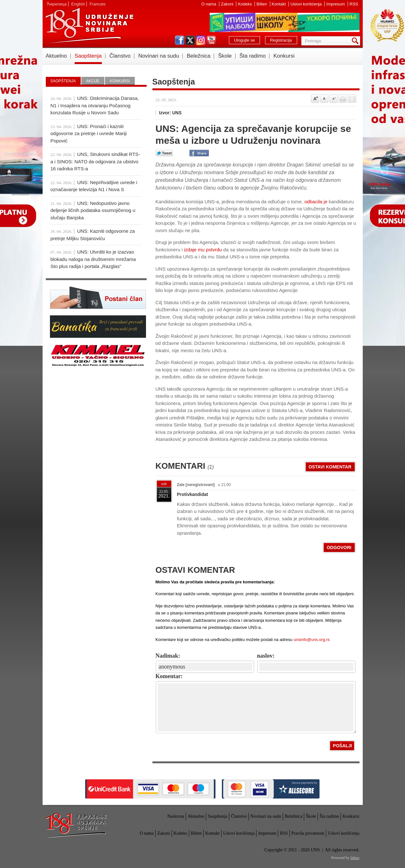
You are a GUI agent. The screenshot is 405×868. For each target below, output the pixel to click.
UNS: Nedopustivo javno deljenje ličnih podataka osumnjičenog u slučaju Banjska (93, 210)
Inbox (355, 858)
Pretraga (356, 41)
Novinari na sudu (159, 56)
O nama (209, 4)
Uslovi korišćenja (307, 4)
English (78, 4)
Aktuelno (56, 56)
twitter (190, 40)
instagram (201, 40)
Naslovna (176, 816)
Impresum (336, 4)
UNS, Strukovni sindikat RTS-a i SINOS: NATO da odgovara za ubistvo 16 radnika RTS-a (95, 161)
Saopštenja (88, 56)
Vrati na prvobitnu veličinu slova (324, 99)
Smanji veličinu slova (334, 99)
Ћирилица (57, 4)
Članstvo (120, 56)
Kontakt (279, 4)
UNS (89, 26)
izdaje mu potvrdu (203, 250)
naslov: (266, 656)
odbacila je (315, 202)
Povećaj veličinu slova (315, 99)
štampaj (343, 99)
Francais (98, 4)
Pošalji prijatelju (352, 99)
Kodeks (245, 4)
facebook (180, 40)
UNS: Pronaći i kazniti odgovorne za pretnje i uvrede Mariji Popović (89, 134)
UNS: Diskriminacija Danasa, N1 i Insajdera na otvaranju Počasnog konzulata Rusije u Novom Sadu (95, 105)
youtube (211, 40)
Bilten (262, 4)
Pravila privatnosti (308, 833)
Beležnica (198, 56)
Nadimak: (168, 656)
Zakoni (228, 4)
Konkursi (284, 56)
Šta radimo (253, 56)
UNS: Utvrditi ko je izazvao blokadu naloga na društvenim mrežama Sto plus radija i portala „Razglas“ (93, 259)
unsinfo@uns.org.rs (312, 640)
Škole (225, 56)
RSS (354, 4)
